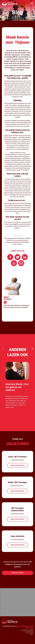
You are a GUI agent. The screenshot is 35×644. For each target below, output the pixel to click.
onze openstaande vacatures (20, 240)
